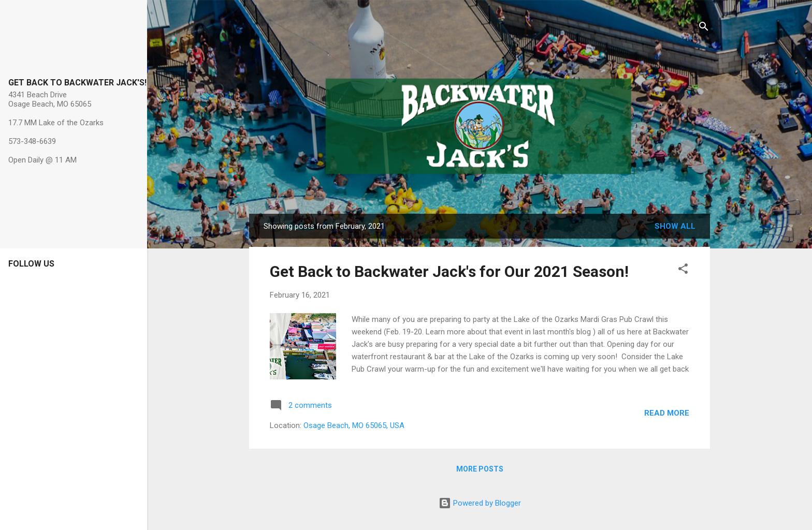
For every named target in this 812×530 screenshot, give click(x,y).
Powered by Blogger (480, 503)
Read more (667, 413)
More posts (480, 469)
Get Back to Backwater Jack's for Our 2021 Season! (449, 271)
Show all (675, 226)
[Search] (704, 28)
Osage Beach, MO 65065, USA (354, 425)
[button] (683, 270)
